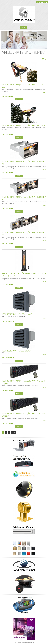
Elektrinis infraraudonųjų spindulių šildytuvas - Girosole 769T (24, 125)
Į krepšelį (19, 99)
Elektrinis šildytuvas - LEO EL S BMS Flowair (17, 314)
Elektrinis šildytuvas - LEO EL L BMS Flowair (17, 351)
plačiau (44, 93)
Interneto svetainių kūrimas (29, 642)
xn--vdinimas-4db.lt (20, 642)
